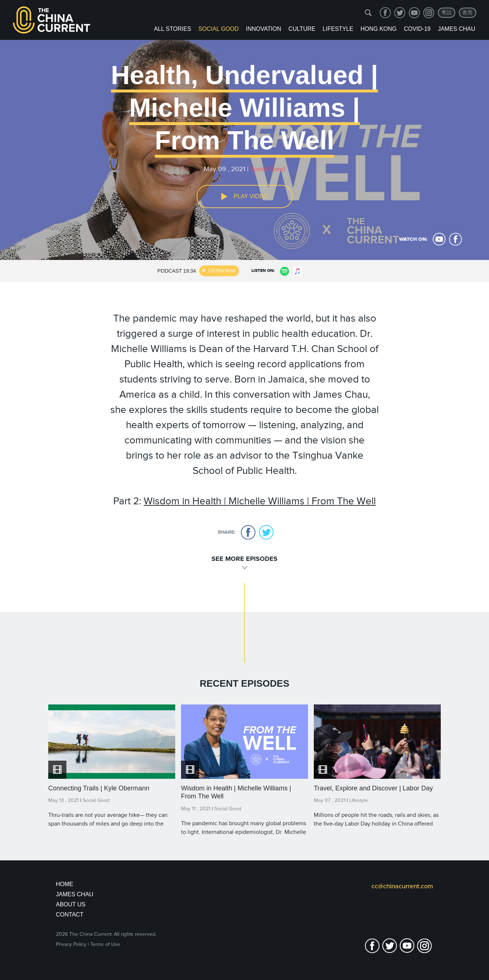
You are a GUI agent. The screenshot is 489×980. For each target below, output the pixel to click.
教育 (468, 13)
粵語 (447, 13)
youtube (414, 13)
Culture (302, 29)
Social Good (219, 29)
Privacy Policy (71, 944)
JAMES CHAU (75, 894)
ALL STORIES (173, 29)
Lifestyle (338, 29)
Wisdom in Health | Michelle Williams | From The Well (260, 501)
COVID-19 (417, 29)
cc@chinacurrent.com (402, 886)
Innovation (264, 29)
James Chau (457, 29)
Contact (70, 915)
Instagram (429, 13)
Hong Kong (379, 29)
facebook (385, 13)
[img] (368, 13)
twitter (400, 13)
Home (65, 884)
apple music (298, 272)
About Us (71, 904)
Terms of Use (105, 944)
